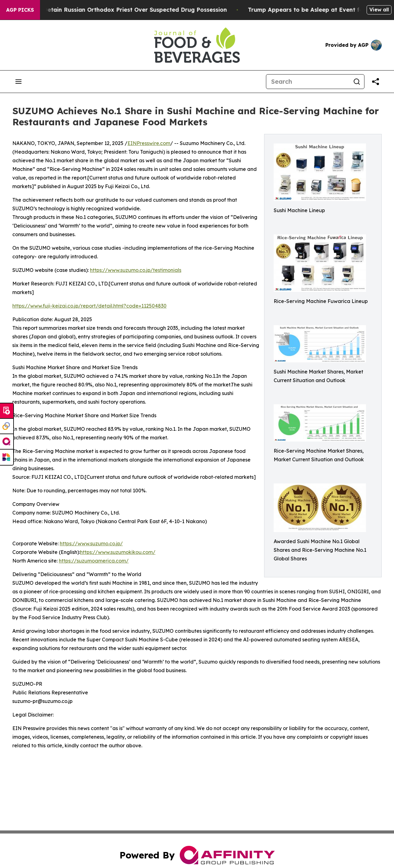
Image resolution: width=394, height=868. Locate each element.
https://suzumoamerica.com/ (94, 561)
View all (379, 10)
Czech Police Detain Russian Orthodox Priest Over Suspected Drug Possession (124, 10)
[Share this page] (376, 82)
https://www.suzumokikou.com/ (118, 552)
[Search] (308, 82)
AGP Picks (20, 10)
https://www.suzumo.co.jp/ (91, 543)
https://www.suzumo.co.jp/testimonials (136, 270)
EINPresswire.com (149, 143)
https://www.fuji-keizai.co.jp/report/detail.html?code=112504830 (89, 306)
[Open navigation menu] (18, 82)
